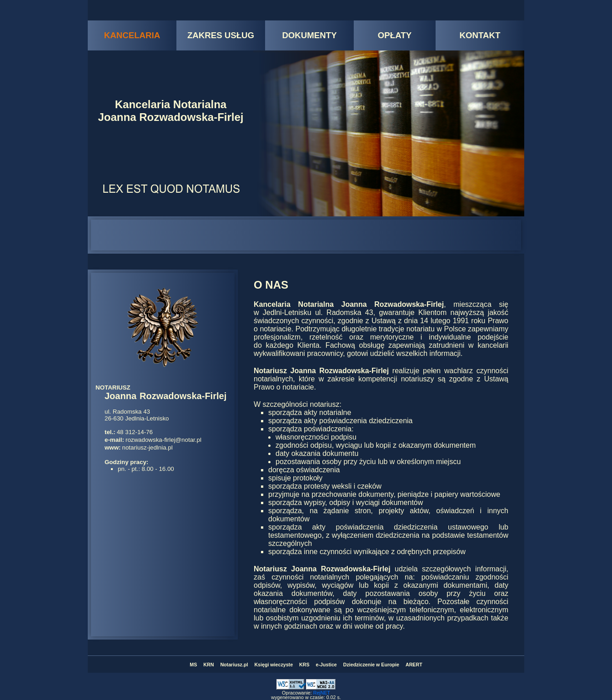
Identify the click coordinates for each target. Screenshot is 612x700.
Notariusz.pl (234, 665)
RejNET (322, 693)
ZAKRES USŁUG (221, 35)
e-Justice (326, 665)
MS (193, 665)
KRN (208, 665)
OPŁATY (395, 35)
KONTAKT (480, 35)
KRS (304, 665)
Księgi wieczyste (273, 665)
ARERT (414, 665)
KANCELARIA (132, 35)
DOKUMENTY (309, 35)
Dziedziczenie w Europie (371, 665)
